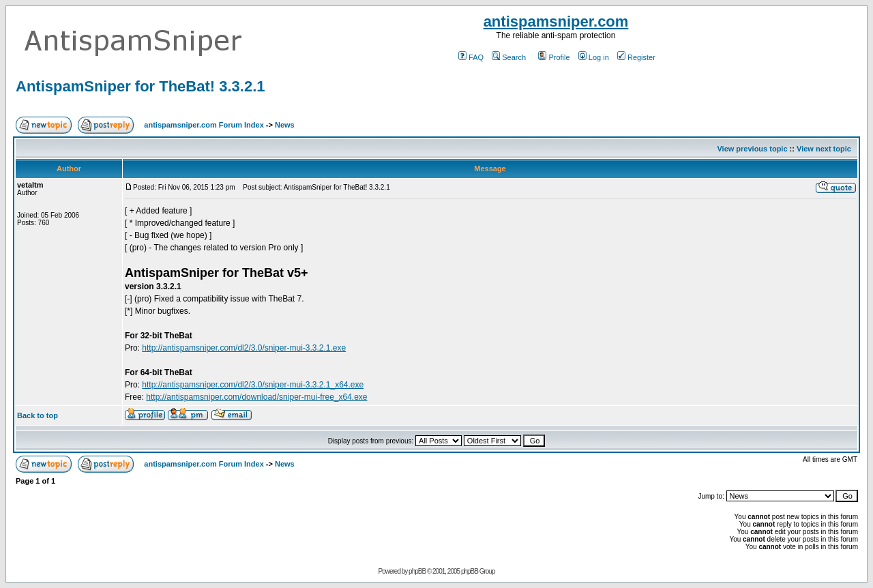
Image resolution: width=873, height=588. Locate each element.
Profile (554, 57)
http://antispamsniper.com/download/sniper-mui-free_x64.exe (256, 397)
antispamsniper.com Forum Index (204, 125)
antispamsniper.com (556, 21)
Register (636, 57)
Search (509, 57)
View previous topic (752, 149)
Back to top (38, 415)
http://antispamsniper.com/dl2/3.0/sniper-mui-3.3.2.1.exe (244, 348)
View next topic (824, 149)
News (285, 125)
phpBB (417, 571)
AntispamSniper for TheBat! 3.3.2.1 (140, 86)
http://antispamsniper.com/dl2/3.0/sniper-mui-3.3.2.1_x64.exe (253, 385)
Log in (594, 57)
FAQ (471, 57)
